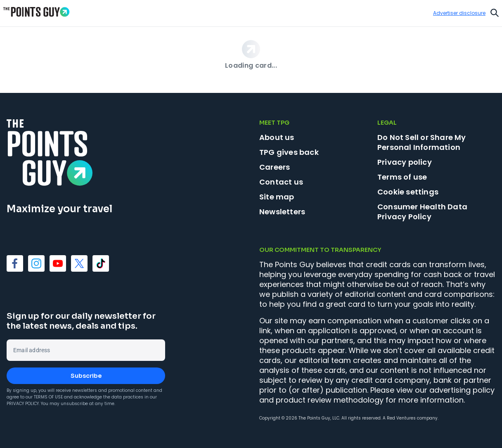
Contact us (281, 182)
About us (277, 137)
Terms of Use (48, 397)
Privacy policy (405, 162)
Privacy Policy (23, 404)
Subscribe (86, 376)
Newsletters (282, 212)
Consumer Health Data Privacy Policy (422, 212)
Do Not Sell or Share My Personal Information (422, 142)
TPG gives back (289, 152)
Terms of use (402, 177)
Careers (275, 167)
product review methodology (330, 400)
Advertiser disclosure (459, 13)
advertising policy (462, 390)
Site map (277, 197)
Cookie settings (408, 192)
